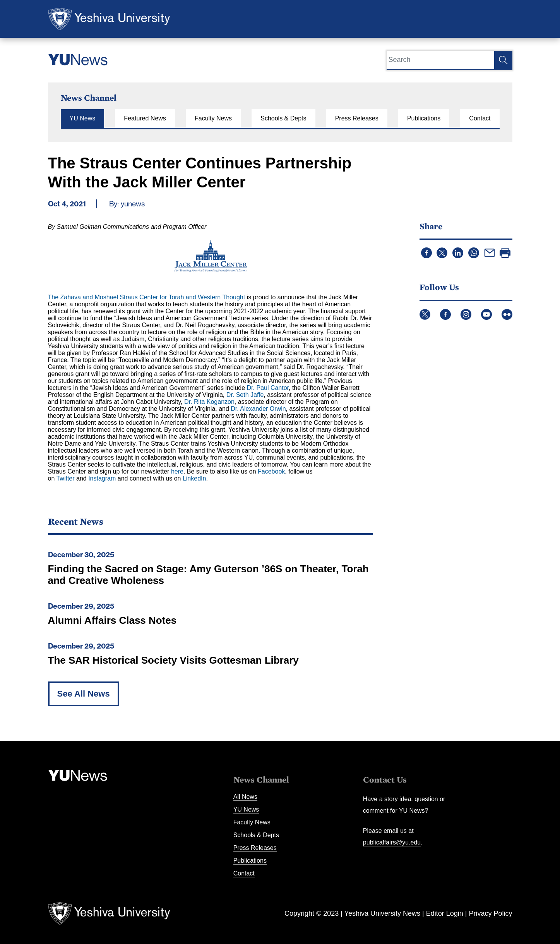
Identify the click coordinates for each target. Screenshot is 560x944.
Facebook (271, 471)
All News (245, 797)
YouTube (486, 314)
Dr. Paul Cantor (268, 388)
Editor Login (445, 913)
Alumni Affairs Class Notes (112, 620)
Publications (424, 118)
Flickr (507, 314)
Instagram (102, 478)
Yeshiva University (109, 19)
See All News (84, 694)
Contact (480, 118)
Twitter (65, 478)
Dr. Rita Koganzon (209, 402)
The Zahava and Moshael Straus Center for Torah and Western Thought (147, 297)
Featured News (145, 118)
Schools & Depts (283, 118)
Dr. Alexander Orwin (258, 409)
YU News (83, 118)
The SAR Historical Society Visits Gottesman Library (173, 660)
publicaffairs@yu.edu (392, 842)
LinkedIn (194, 478)
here (177, 471)
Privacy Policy (490, 913)
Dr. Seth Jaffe (245, 395)
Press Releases (357, 118)
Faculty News (213, 118)
